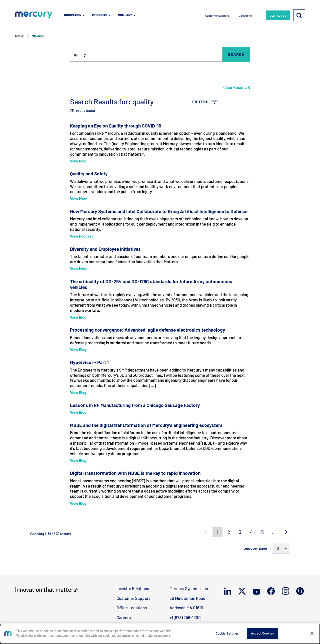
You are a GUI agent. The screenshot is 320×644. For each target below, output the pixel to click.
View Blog (78, 161)
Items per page (255, 548)
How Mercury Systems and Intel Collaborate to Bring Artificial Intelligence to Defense (159, 211)
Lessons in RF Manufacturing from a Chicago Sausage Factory (135, 405)
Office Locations (132, 608)
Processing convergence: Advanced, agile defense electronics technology (148, 330)
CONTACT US (278, 15)
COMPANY (125, 15)
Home (19, 36)
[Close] (312, 633)
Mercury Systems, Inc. (189, 588)
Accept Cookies (262, 633)
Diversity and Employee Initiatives (105, 249)
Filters (233, 99)
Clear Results (237, 87)
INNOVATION (73, 15)
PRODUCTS (100, 15)
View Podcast (81, 236)
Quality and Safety (89, 174)
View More (79, 199)
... (274, 532)
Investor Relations (133, 588)
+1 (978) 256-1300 (185, 617)
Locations (245, 15)
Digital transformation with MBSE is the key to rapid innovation (135, 473)
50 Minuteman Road (187, 598)
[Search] (299, 15)
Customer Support (217, 15)
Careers (124, 617)
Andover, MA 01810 (186, 608)
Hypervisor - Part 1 (89, 362)
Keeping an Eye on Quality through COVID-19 (116, 126)
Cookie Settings (227, 633)
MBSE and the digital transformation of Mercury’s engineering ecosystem (146, 425)
